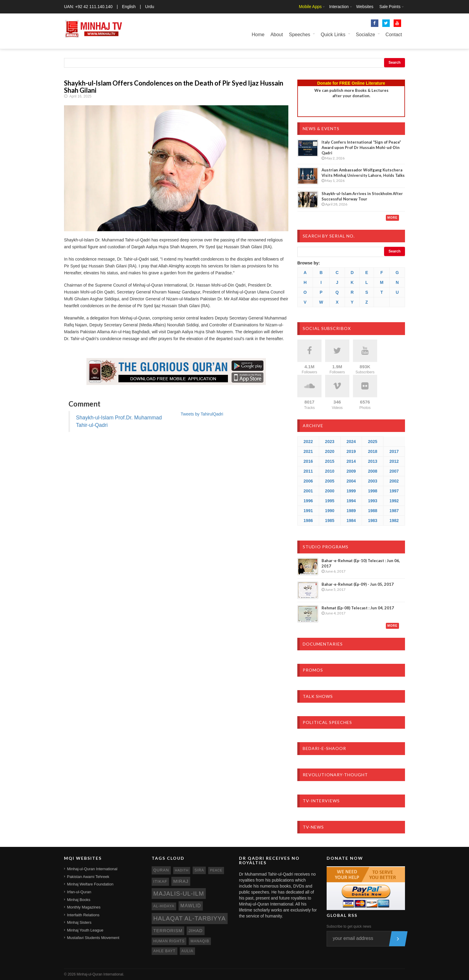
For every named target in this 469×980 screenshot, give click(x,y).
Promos (313, 670)
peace (216, 870)
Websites (365, 7)
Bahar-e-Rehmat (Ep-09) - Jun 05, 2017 (358, 584)
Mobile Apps (310, 7)
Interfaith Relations (83, 915)
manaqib (200, 941)
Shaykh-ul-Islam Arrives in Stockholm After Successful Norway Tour (362, 196)
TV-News (313, 827)
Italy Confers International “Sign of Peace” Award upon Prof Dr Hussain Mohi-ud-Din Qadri (361, 147)
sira (199, 870)
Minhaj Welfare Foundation (90, 884)
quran (161, 870)
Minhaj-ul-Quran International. (100, 974)
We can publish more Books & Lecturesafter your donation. (351, 93)
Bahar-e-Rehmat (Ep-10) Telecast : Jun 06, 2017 (361, 563)
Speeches (300, 35)
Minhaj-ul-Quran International (92, 869)
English (129, 7)
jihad (196, 931)
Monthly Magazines (84, 907)
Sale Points (390, 7)
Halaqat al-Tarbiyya (190, 918)
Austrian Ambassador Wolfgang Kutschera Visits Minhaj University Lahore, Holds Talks (363, 173)
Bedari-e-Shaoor (324, 748)
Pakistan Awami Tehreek (88, 877)
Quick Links (333, 35)
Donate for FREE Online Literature (351, 83)
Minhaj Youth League (85, 930)
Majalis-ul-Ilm (179, 894)
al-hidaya (164, 906)
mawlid (191, 906)
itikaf (160, 881)
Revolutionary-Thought (335, 775)
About (277, 35)
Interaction (339, 7)
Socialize (366, 35)
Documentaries (323, 644)
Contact (394, 35)
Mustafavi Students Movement (93, 938)
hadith (182, 870)
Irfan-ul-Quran (79, 892)
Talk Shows (318, 696)
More (392, 218)
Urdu (150, 7)
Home (258, 35)
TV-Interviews (321, 801)
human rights (169, 941)
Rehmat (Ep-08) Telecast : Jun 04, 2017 (358, 608)
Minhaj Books (79, 900)
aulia (188, 951)
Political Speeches (327, 722)
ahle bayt (165, 951)
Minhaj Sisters (79, 922)
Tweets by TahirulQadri (202, 414)
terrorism (168, 931)
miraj (181, 881)
